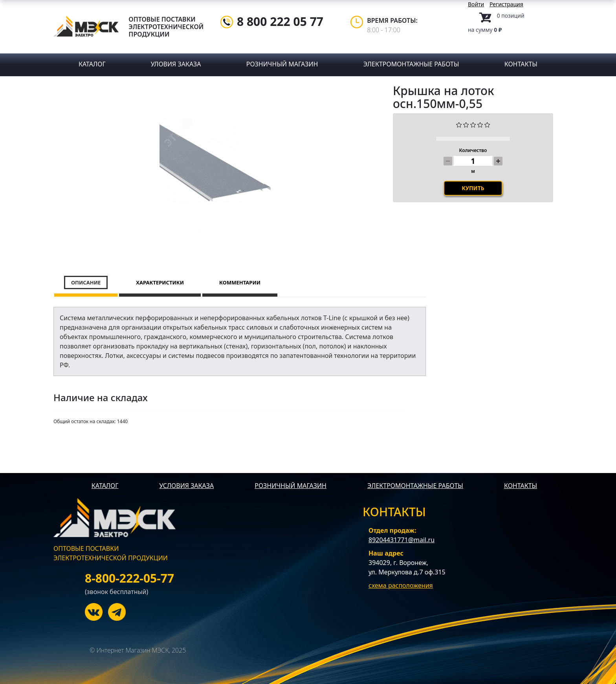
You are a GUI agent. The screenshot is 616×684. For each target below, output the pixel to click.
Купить (473, 202)
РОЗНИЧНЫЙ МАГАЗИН (291, 486)
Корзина (480, 18)
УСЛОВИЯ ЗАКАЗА (186, 486)
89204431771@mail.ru (401, 540)
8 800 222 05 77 (280, 21)
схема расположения (401, 585)
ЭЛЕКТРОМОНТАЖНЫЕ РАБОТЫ (415, 486)
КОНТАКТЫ (521, 486)
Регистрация (506, 4)
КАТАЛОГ (105, 486)
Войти (476, 4)
